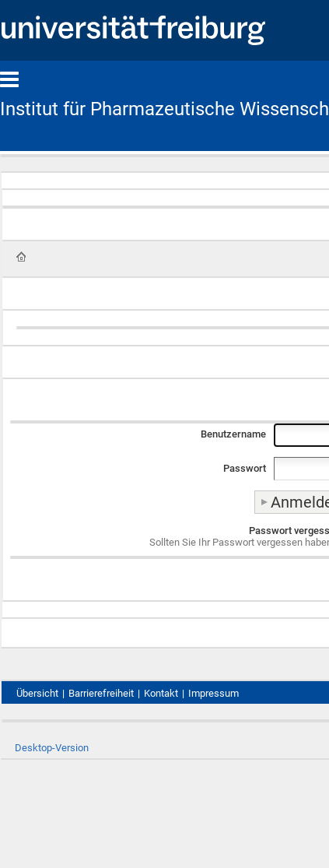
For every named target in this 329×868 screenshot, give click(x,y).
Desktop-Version (52, 748)
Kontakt (161, 693)
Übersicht (37, 693)
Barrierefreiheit (101, 693)
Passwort (245, 468)
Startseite (21, 257)
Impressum (213, 693)
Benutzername (233, 434)
